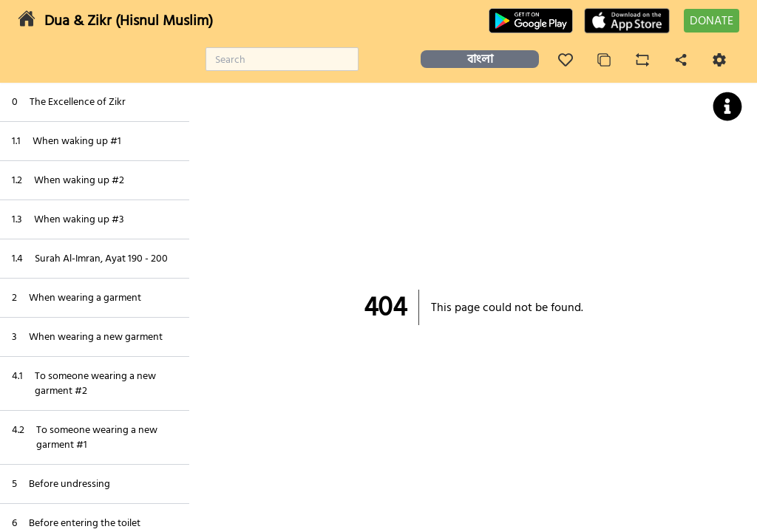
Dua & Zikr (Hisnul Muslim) (129, 21)
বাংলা (480, 59)
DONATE (712, 21)
